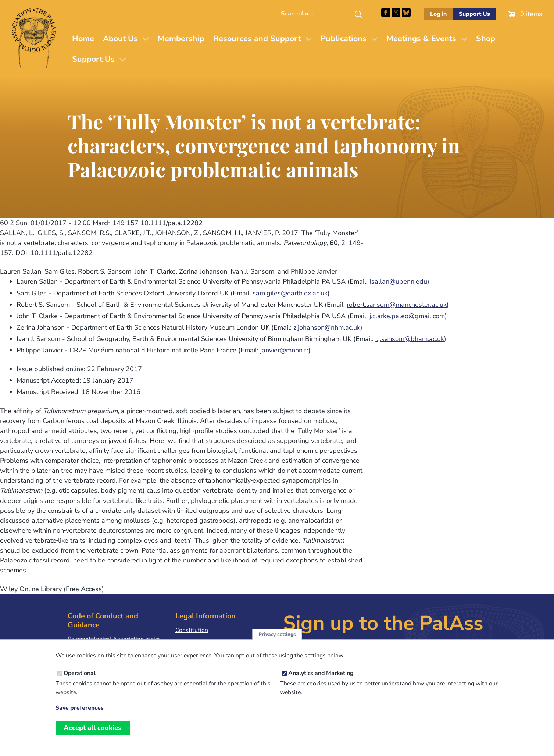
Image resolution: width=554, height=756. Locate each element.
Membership (181, 39)
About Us (120, 39)
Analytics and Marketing (321, 673)
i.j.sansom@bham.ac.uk (410, 339)
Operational (80, 673)
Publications (344, 39)
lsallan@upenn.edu (398, 281)
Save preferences (80, 708)
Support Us (474, 14)
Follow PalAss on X (396, 13)
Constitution (192, 630)
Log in (438, 14)
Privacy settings (277, 634)
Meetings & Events (421, 39)
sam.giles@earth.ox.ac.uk (290, 293)
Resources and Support (257, 39)
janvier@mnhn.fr (284, 350)
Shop (486, 39)
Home (83, 39)
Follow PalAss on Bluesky (406, 13)
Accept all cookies (92, 728)
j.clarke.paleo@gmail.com (407, 316)
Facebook (386, 13)
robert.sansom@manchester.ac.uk (397, 305)
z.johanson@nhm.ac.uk (327, 327)
